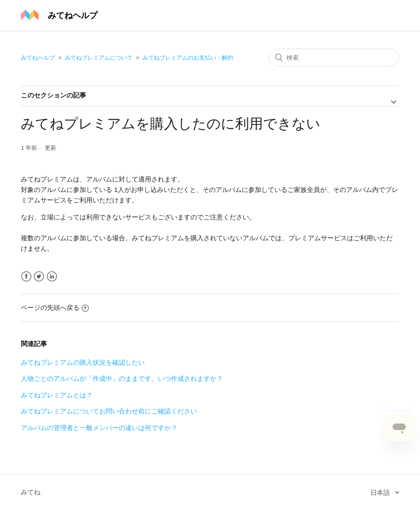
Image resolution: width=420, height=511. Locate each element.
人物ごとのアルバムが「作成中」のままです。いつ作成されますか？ (122, 378)
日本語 (381, 493)
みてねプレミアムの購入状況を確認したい (83, 362)
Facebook (26, 277)
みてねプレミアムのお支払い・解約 (188, 58)
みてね (31, 492)
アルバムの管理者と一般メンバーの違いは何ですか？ (99, 428)
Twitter (39, 277)
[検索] (334, 57)
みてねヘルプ (38, 58)
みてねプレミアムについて (99, 58)
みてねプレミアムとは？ (57, 395)
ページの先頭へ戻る (55, 308)
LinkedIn (52, 277)
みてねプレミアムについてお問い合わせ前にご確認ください (109, 411)
